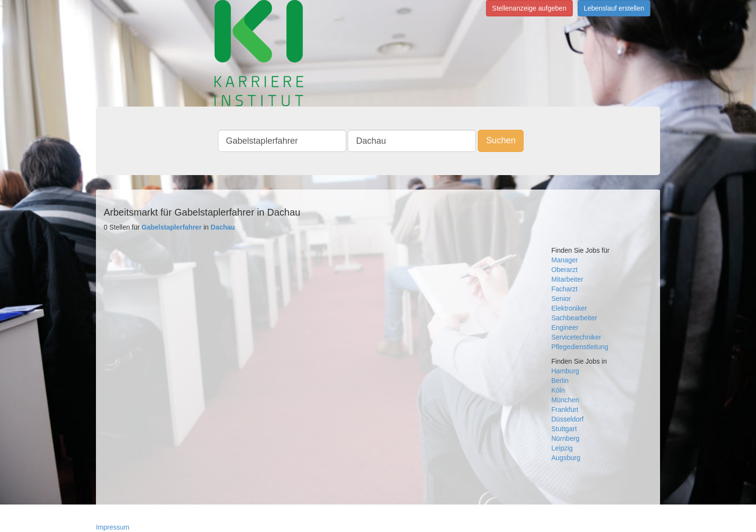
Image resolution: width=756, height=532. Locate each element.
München (566, 400)
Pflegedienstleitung (580, 347)
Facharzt (565, 289)
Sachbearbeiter (574, 318)
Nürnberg (566, 438)
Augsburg (566, 458)
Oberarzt (565, 270)
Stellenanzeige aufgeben (529, 8)
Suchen (501, 140)
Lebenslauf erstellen (614, 8)
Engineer (565, 327)
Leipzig (562, 448)
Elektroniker (569, 308)
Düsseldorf (568, 419)
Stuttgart (564, 429)
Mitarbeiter (567, 279)
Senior (561, 299)
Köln (558, 390)
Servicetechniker (577, 337)
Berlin (560, 381)
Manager (565, 260)
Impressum (113, 527)
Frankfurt (565, 409)
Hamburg (566, 371)
